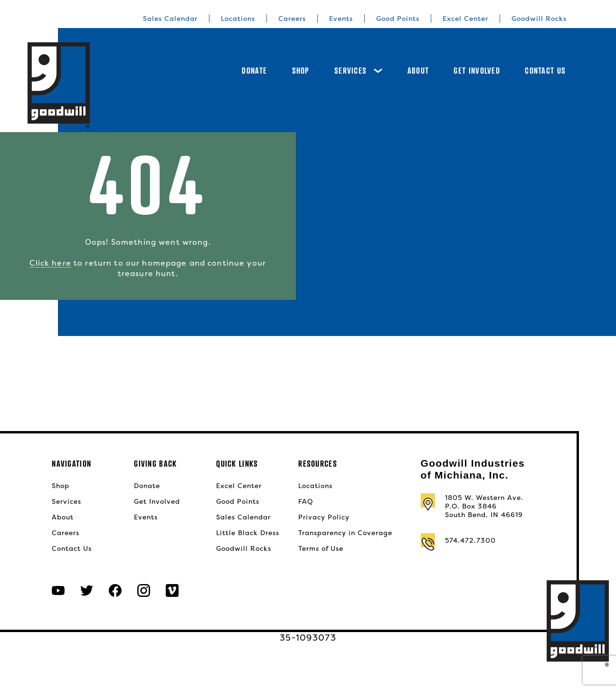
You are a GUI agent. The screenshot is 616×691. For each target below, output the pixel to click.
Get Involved (477, 71)
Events (341, 19)
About (418, 71)
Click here (50, 263)
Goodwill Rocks (539, 19)
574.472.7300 (470, 540)
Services (358, 71)
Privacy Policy (324, 517)
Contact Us (545, 71)
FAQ (306, 501)
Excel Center (465, 19)
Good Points (398, 19)
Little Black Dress (248, 533)
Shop (301, 71)
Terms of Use (321, 548)
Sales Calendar (170, 19)
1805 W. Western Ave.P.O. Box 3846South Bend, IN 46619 (484, 506)
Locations (238, 19)
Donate (254, 71)
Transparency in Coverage (345, 533)
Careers (292, 19)
